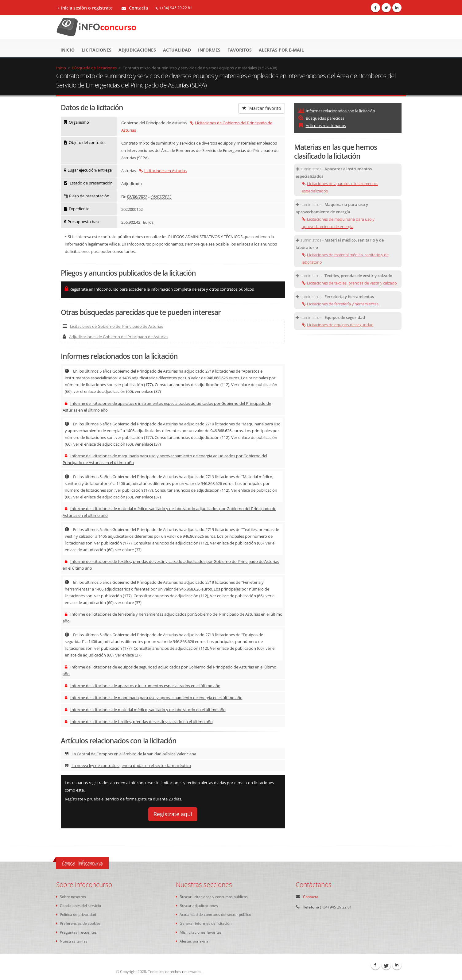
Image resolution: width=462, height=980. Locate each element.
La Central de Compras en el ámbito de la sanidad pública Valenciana (130, 754)
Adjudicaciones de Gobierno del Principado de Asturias (115, 337)
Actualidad (177, 50)
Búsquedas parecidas (321, 118)
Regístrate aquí (173, 814)
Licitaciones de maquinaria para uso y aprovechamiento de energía (338, 223)
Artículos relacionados (322, 126)
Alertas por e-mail (281, 50)
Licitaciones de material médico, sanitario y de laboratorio (345, 258)
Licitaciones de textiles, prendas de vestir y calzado (349, 283)
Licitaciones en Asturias (163, 171)
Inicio (68, 50)
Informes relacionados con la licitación (337, 111)
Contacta (135, 8)
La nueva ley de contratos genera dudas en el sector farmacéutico (128, 765)
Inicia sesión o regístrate (85, 8)
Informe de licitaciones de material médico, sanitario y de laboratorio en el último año (145, 710)
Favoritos (240, 50)
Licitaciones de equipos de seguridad (338, 325)
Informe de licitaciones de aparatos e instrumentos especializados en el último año (143, 686)
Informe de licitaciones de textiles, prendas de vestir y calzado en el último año (139, 722)
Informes (209, 50)
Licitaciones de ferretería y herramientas (340, 304)
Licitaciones (97, 50)
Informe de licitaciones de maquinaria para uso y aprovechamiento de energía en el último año (154, 698)
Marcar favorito (262, 108)
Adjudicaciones (137, 50)
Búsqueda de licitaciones (94, 68)
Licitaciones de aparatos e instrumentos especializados (340, 187)
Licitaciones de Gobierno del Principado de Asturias (113, 326)
